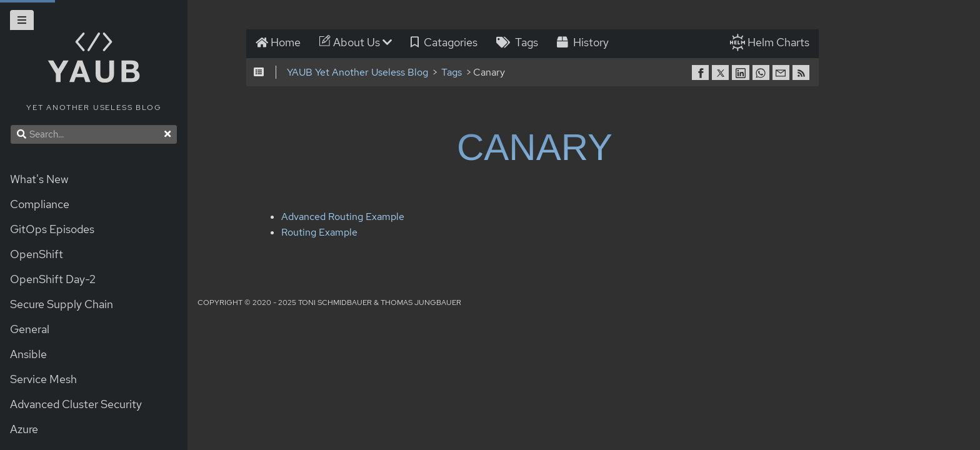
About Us (357, 43)
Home (279, 43)
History (584, 43)
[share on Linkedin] (743, 73)
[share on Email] (784, 73)
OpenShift (37, 254)
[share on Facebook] (703, 73)
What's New (39, 179)
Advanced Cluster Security (76, 404)
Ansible (28, 354)
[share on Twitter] (723, 73)
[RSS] (804, 73)
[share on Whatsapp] (763, 73)
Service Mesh (43, 379)
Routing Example (311, 233)
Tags (518, 43)
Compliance (40, 204)
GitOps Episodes (52, 229)
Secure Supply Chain (62, 304)
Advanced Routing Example (334, 218)
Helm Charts (780, 43)
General (30, 329)
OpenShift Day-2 (53, 279)
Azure (24, 429)
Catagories (445, 43)
